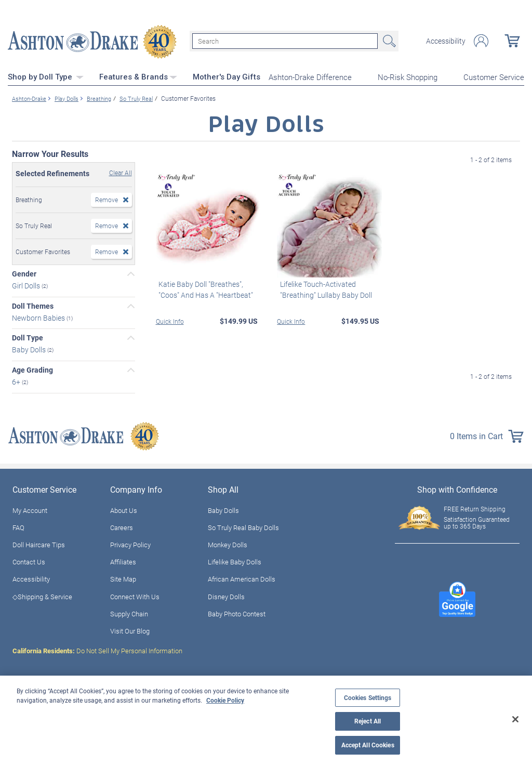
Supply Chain (129, 612)
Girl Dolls (27, 284)
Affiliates (123, 561)
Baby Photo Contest (237, 612)
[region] (266, 720)
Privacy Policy (130, 543)
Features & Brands (138, 75)
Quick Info (170, 320)
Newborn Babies (39, 316)
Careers (122, 526)
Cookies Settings (368, 698)
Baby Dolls (30, 348)
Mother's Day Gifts (227, 75)
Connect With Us (135, 595)
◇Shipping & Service (42, 595)
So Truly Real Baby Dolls (243, 526)
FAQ (18, 526)
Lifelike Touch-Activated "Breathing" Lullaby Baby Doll (323, 288)
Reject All (368, 721)
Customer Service (494, 76)
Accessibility (446, 41)
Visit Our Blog (130, 629)
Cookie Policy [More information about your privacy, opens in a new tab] (225, 700)
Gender (24, 272)
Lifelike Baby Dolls (235, 561)
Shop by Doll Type (46, 75)
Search (388, 41)
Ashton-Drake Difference (310, 76)
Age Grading (32, 368)
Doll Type (28, 337)
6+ (17, 380)
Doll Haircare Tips (39, 543)
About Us (124, 509)
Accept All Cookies (368, 745)
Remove (107, 198)
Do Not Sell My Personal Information (97, 649)
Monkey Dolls (228, 543)
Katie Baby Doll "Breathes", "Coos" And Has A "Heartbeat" (203, 288)
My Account (30, 509)
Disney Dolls (226, 595)
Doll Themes (33, 305)
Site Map (123, 578)
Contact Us (29, 561)
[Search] (285, 41)
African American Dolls (242, 578)
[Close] (515, 719)
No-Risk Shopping (408, 76)
